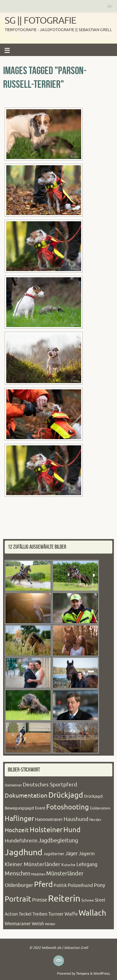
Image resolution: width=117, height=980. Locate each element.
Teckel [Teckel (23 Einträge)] (25, 914)
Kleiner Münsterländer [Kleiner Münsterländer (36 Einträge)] (33, 864)
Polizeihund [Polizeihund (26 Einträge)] (80, 885)
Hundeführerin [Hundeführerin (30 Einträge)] (21, 841)
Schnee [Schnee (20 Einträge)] (88, 900)
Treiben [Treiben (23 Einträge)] (40, 914)
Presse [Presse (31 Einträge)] (40, 900)
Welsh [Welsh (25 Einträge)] (38, 924)
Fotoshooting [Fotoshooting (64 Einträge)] (68, 807)
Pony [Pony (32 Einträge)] (100, 885)
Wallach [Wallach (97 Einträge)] (92, 913)
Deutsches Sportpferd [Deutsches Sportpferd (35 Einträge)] (50, 785)
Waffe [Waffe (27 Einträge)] (71, 914)
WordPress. (102, 973)
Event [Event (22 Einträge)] (40, 808)
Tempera (83, 973)
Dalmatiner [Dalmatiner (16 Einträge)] (13, 785)
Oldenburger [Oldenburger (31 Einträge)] (19, 885)
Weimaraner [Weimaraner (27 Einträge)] (18, 924)
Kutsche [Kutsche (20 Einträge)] (68, 865)
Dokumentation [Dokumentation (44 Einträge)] (26, 796)
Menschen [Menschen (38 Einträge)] (17, 874)
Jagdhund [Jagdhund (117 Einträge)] (24, 852)
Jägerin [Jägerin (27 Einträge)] (87, 854)
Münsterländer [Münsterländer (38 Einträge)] (65, 874)
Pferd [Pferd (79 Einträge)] (43, 884)
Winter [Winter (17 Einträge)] (50, 924)
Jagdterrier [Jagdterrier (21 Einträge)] (54, 854)
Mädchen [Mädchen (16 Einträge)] (38, 874)
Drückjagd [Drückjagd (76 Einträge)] (66, 795)
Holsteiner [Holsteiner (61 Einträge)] (46, 830)
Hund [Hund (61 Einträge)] (72, 830)
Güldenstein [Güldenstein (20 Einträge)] (100, 808)
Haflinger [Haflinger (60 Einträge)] (19, 819)
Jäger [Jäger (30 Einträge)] (71, 854)
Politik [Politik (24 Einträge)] (60, 886)
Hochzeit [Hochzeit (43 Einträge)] (17, 830)
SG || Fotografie (40, 21)
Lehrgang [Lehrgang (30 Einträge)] (87, 865)
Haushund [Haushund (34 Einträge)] (76, 819)
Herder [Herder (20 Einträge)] (95, 820)
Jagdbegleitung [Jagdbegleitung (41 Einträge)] (58, 841)
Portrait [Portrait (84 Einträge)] (18, 899)
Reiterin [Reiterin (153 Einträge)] (64, 899)
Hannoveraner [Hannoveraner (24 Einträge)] (49, 820)
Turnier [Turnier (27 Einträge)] (56, 914)
